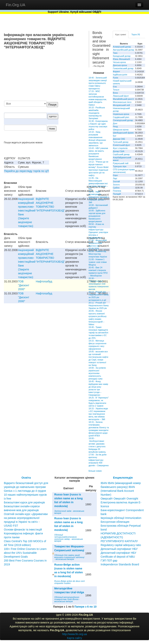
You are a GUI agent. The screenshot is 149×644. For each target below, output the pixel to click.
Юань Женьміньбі (121, 59)
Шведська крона (121, 130)
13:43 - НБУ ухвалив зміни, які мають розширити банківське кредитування (98, 154)
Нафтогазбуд (44, 281)
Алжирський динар (122, 47)
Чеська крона (119, 62)
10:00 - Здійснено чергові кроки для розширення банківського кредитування (97, 216)
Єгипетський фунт (122, 145)
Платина (117, 191)
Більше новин (95, 471)
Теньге (116, 90)
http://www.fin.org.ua (75, 634)
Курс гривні (121, 34)
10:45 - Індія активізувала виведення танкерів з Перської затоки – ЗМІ (99, 197)
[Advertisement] (55, 75)
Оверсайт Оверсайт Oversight (119, 499)
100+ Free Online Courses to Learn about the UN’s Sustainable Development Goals (25, 553)
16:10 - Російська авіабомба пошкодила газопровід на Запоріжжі (97, 113)
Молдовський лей (121, 105)
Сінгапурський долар (123, 120)
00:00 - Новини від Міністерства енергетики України (98, 254)
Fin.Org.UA (16, 5)
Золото (116, 185)
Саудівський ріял (121, 117)
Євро (115, 175)
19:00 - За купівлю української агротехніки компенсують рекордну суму (97, 373)
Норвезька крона (121, 114)
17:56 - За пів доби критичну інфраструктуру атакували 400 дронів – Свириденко (99, 460)
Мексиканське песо (122, 102)
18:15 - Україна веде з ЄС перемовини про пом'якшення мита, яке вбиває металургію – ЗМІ (98, 414)
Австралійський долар (124, 50)
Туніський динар (121, 142)
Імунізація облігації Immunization (121, 518)
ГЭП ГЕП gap (109, 561)
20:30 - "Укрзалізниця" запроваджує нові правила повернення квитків (98, 284)
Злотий (116, 181)
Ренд (115, 126)
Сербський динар (121, 154)
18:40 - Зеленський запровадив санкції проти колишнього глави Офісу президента (98, 83)
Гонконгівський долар (123, 68)
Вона (115, 93)
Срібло (116, 188)
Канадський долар (122, 56)
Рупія (115, 78)
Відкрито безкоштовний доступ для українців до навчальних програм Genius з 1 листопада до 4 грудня (26, 487)
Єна (115, 87)
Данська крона (120, 65)
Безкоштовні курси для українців (24, 502)
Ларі (115, 178)
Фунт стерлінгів (120, 148)
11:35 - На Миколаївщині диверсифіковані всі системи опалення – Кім (98, 183)
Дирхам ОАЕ (119, 139)
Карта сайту (74, 638)
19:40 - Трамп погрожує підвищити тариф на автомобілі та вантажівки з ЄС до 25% (98, 333)
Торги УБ (136, 34)
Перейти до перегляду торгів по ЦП (26, 171)
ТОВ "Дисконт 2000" (24, 285)
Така (115, 53)
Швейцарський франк (123, 133)
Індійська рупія (120, 75)
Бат (115, 136)
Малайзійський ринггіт (123, 99)
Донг (115, 123)
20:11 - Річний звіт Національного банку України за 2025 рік (99, 305)
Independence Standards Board (120, 564)
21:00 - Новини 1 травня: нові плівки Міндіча (97, 262)
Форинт (117, 71)
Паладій (117, 194)
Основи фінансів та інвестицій (23, 530)
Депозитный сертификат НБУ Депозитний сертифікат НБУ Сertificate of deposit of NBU (119, 553)
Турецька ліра (120, 166)
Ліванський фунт (121, 96)
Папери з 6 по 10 (85, 607)
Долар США (119, 151)
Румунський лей (121, 163)
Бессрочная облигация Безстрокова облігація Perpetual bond (121, 526)
